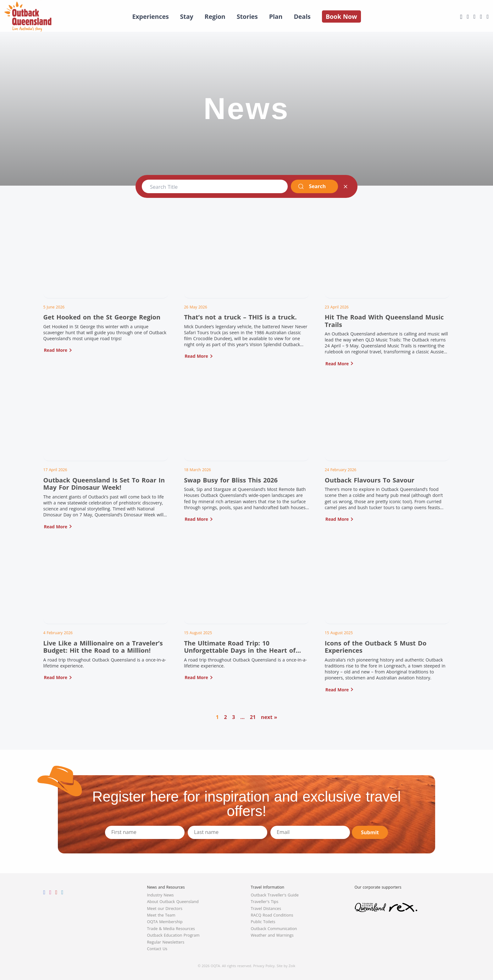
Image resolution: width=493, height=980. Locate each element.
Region (215, 16)
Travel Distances (266, 909)
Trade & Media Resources (171, 929)
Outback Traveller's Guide (275, 895)
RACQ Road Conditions (272, 915)
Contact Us (157, 949)
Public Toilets (263, 922)
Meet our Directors (165, 909)
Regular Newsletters (166, 942)
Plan (276, 16)
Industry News (161, 895)
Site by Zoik (286, 966)
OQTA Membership (165, 922)
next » (269, 717)
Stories (247, 16)
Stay (187, 16)
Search (312, 186)
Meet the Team (161, 915)
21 (253, 717)
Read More (56, 350)
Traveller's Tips (265, 902)
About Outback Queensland (173, 902)
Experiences (150, 16)
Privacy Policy (264, 966)
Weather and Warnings (272, 935)
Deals (302, 16)
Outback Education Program (173, 935)
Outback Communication (274, 929)
